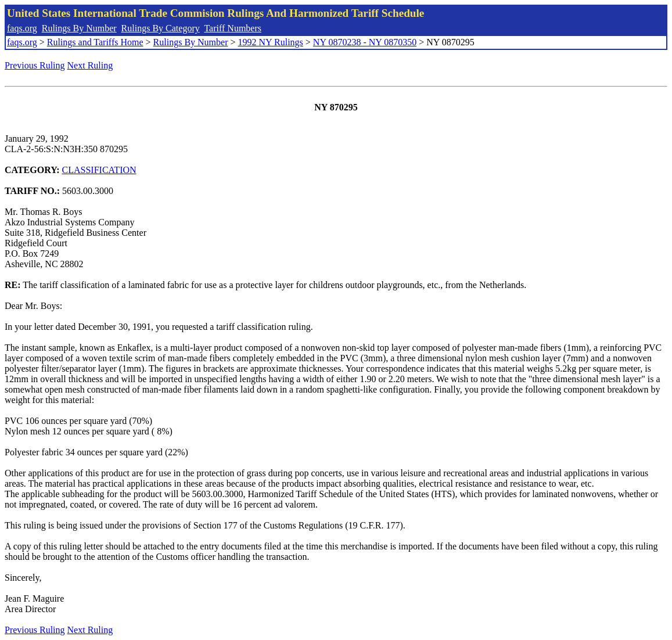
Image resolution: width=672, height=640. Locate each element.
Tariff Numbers (233, 28)
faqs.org (22, 28)
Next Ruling (90, 65)
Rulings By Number (79, 28)
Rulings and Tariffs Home (95, 42)
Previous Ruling (35, 65)
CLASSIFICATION (99, 170)
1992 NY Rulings (271, 42)
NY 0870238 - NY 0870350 (365, 42)
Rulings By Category (161, 28)
